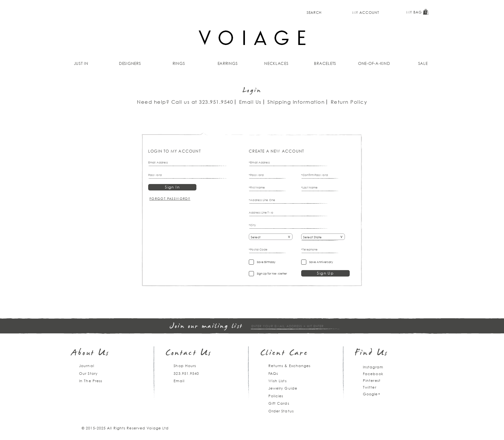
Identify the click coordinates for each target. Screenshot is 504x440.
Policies (276, 396)
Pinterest (372, 380)
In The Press (91, 381)
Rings (179, 63)
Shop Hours (185, 366)
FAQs (273, 373)
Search (314, 12)
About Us (90, 353)
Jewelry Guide (283, 388)
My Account (366, 12)
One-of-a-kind (374, 63)
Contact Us (189, 353)
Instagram (373, 367)
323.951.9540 (216, 102)
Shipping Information (296, 102)
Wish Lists (278, 381)
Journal (87, 366)
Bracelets (325, 63)
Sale (423, 63)
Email (179, 381)
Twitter (370, 387)
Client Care (284, 353)
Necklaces (276, 63)
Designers (130, 63)
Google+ (372, 394)
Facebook (373, 374)
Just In (81, 63)
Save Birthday (266, 262)
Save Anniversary (321, 262)
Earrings (228, 63)
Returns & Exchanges (290, 366)
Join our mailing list (206, 326)
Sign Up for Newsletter (272, 273)
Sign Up (325, 273)
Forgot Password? (170, 198)
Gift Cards (279, 403)
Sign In (172, 187)
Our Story (88, 373)
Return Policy (349, 102)
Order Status (281, 411)
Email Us (250, 102)
